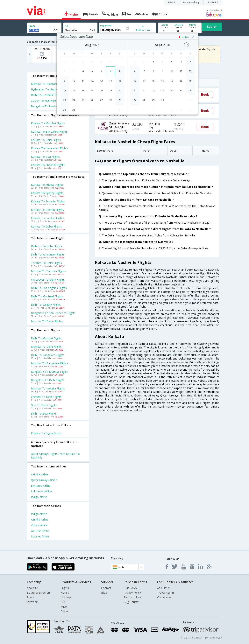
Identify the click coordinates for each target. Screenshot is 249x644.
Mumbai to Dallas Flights (47, 321)
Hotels (65, 593)
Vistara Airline (39, 525)
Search (212, 27)
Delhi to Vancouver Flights (48, 254)
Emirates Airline (41, 486)
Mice (64, 607)
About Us (33, 588)
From (32, 26)
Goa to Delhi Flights (44, 405)
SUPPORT (213, 2)
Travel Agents (166, 593)
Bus (63, 602)
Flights (65, 588)
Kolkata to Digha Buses (46, 433)
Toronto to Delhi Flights (46, 263)
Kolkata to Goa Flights (45, 157)
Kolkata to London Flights (48, 218)
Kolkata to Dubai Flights (46, 226)
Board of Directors (39, 593)
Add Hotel (163, 588)
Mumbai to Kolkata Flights (48, 388)
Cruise (65, 611)
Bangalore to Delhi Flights (48, 380)
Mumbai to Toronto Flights (48, 271)
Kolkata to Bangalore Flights (49, 132)
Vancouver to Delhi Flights (48, 280)
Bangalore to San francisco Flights (53, 313)
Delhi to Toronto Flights (46, 246)
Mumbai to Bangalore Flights (50, 363)
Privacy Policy (132, 593)
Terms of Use (132, 597)
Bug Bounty (131, 602)
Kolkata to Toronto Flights (48, 201)
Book (205, 95)
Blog (104, 593)
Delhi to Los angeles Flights (49, 288)
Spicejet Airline (40, 536)
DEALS (172, 2)
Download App (191, 2)
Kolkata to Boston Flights (47, 210)
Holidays (66, 597)
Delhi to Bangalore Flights (48, 355)
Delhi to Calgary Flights (46, 305)
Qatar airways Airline (44, 480)
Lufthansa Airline (41, 491)
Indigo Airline (39, 497)
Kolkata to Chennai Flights (48, 165)
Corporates (164, 597)
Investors (33, 602)
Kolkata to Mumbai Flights (48, 123)
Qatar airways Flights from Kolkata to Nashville (55, 456)
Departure (106, 26)
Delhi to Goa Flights (44, 413)
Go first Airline (40, 531)
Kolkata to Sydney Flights (47, 193)
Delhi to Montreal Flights (47, 296)
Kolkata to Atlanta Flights (47, 185)
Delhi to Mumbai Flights (46, 338)
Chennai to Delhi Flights (46, 397)
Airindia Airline (40, 474)
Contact (106, 588)
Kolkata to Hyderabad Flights (50, 148)
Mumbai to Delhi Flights (46, 347)
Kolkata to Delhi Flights (46, 140)
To (67, 26)
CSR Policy (130, 588)
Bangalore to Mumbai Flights (50, 372)
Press (30, 597)
